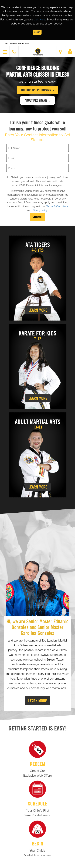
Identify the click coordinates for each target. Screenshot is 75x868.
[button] (38, 52)
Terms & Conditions (57, 206)
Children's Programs (38, 90)
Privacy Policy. (40, 210)
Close (37, 32)
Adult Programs (37, 100)
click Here (39, 19)
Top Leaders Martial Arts (17, 43)
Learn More (38, 310)
